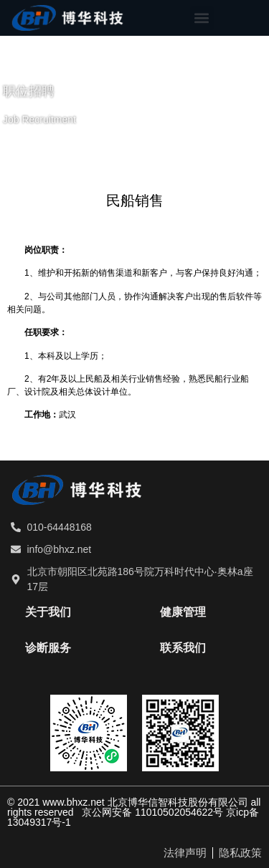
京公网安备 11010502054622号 (152, 812)
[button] (202, 18)
